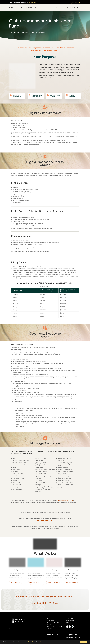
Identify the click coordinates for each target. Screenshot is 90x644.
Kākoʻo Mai (31, 8)
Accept (84, 642)
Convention (63, 8)
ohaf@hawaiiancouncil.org (65, 500)
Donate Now (75, 2)
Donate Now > (33, 2)
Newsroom (51, 621)
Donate (68, 623)
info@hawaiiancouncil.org (73, 637)
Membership (55, 8)
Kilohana (37, 8)
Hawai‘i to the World (72, 8)
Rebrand (79, 8)
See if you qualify (15, 582)
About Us (11, 8)
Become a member (71, 582)
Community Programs (21, 8)
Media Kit (50, 628)
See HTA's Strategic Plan (35, 583)
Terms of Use (31, 642)
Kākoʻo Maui (70, 619)
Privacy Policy (40, 642)
